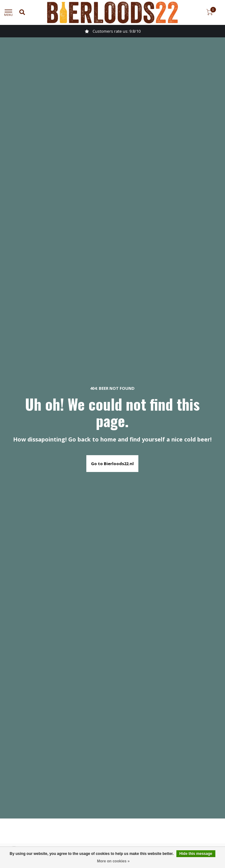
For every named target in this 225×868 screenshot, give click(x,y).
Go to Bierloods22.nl (112, 464)
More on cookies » (113, 861)
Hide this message (196, 854)
